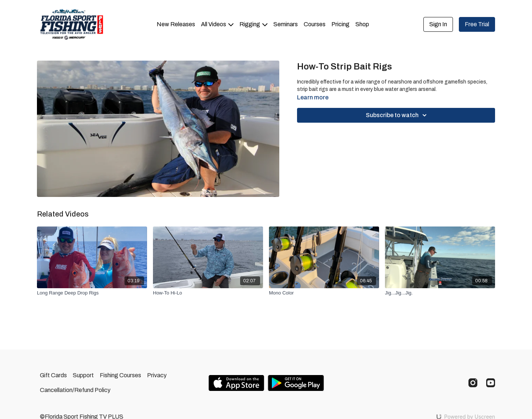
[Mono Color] (324, 293)
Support (83, 375)
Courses (315, 24)
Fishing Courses (120, 375)
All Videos (217, 24)
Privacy (157, 375)
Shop (362, 24)
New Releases (176, 24)
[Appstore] (236, 383)
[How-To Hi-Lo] (208, 293)
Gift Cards (53, 375)
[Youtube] (491, 383)
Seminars (286, 24)
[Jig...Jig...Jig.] (440, 293)
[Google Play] (296, 383)
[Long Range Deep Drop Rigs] (92, 293)
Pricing (340, 24)
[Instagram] (473, 383)
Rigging (253, 24)
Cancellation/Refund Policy (75, 390)
